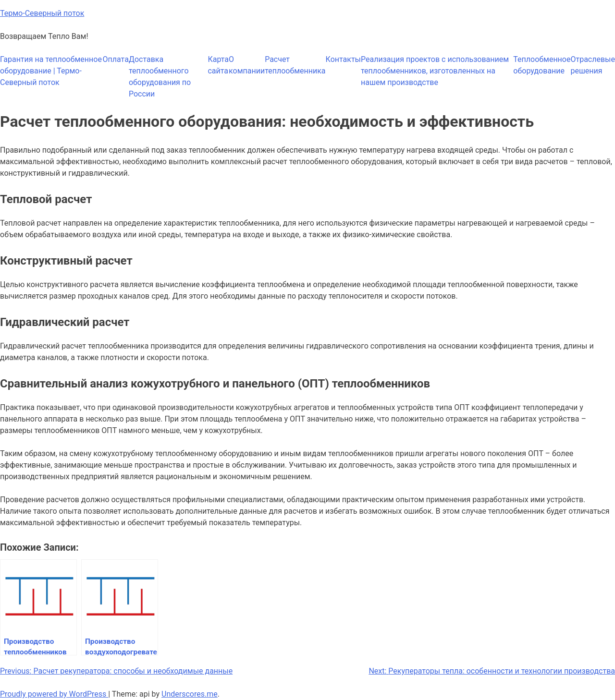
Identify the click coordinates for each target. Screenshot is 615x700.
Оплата (116, 59)
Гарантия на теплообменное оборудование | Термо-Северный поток (51, 71)
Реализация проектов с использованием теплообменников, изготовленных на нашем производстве (435, 71)
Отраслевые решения (593, 65)
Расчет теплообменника (295, 65)
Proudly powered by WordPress (54, 694)
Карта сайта (218, 65)
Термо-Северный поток (42, 13)
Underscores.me (190, 694)
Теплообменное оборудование (542, 65)
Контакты (343, 59)
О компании (247, 65)
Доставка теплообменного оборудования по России (160, 77)
